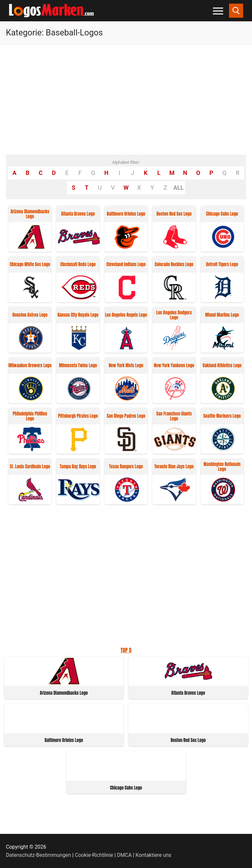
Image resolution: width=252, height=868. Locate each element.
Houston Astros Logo (30, 315)
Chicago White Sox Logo (30, 265)
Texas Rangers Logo (126, 467)
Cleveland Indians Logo (126, 265)
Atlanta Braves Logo (78, 214)
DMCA (125, 855)
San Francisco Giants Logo (174, 416)
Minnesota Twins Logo (78, 366)
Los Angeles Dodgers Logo (174, 315)
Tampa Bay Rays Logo (78, 467)
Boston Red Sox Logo (174, 214)
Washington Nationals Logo (222, 467)
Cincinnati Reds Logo (78, 265)
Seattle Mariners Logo (222, 416)
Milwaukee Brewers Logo (30, 366)
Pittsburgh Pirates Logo (78, 416)
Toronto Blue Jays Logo (174, 467)
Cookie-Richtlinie (94, 855)
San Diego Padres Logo (126, 416)
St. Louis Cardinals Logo (30, 467)
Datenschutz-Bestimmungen (38, 855)
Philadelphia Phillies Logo (30, 416)
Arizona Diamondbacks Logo (30, 214)
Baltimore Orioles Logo (126, 214)
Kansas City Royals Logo (78, 315)
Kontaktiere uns (153, 855)
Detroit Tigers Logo (222, 265)
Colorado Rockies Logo (174, 265)
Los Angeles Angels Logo (126, 315)
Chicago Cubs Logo (222, 214)
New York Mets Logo (126, 366)
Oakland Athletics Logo (222, 366)
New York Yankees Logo (174, 366)
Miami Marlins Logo (222, 315)
